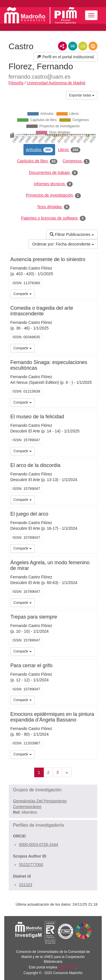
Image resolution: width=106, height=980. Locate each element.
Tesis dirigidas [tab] (53, 207)
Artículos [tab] (39, 150)
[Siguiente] (67, 772)
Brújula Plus (67, 967)
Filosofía (16, 83)
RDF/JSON (93, 46)
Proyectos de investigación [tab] (53, 195)
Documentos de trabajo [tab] (53, 173)
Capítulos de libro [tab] (37, 161)
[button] (53, 790)
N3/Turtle (83, 46)
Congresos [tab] (76, 161)
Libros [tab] (69, 150)
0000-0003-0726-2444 (39, 845)
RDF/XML (62, 46)
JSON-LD (73, 46)
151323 (26, 885)
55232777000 (31, 865)
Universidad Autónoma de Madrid (56, 83)
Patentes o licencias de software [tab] (53, 218)
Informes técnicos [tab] (53, 184)
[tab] (53, 790)
